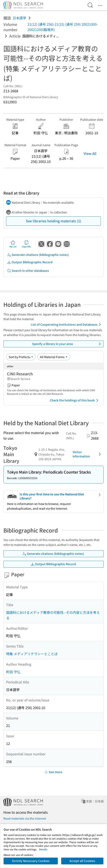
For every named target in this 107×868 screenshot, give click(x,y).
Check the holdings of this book (75, 400)
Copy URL (26, 244)
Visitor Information (87, 454)
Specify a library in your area (67, 344)
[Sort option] (21, 357)
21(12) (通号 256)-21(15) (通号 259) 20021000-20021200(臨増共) (63, 27)
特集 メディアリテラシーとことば (32, 654)
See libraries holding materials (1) (54, 221)
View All (90, 153)
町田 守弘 (13, 672)
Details (43, 849)
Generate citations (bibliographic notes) (38, 255)
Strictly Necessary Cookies (31, 861)
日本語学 (19, 18)
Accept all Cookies (82, 861)
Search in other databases (28, 271)
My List (13, 244)
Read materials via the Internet (25, 818)
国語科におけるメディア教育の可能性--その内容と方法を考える (53, 615)
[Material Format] (54, 357)
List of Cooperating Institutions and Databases (67, 324)
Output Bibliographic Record (30, 262)
